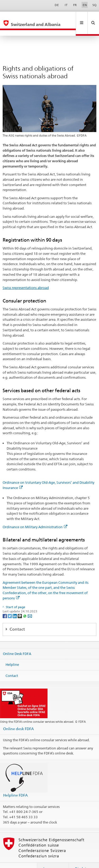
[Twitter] (10, 604)
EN (85, 5)
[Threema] (20, 604)
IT (66, 5)
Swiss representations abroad (26, 276)
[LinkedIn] (15, 604)
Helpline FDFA (15, 784)
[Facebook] (5, 604)
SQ (94, 5)
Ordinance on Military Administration (35, 516)
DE (57, 5)
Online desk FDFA (18, 717)
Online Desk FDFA (17, 642)
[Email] (30, 604)
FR (75, 5)
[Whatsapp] (25, 604)
